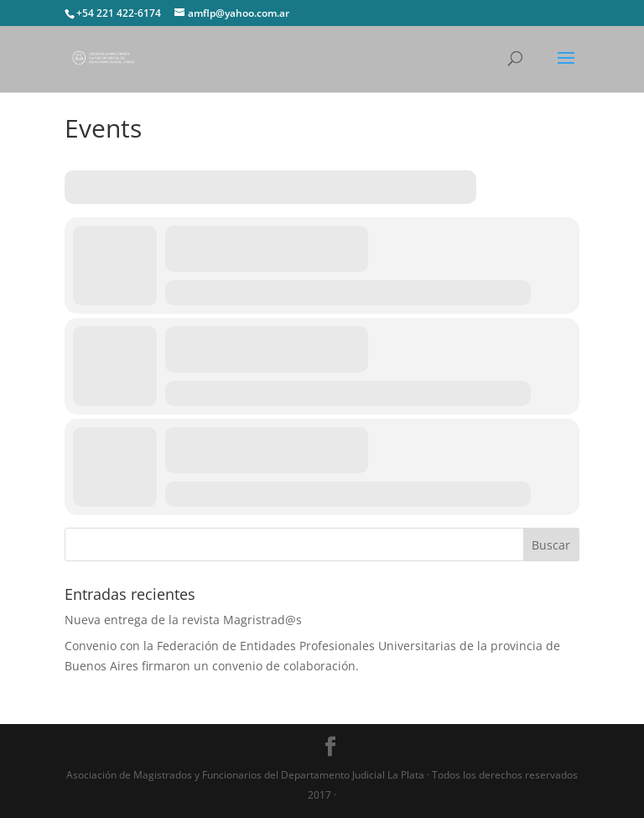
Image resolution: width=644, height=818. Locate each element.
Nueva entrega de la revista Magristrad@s (183, 620)
